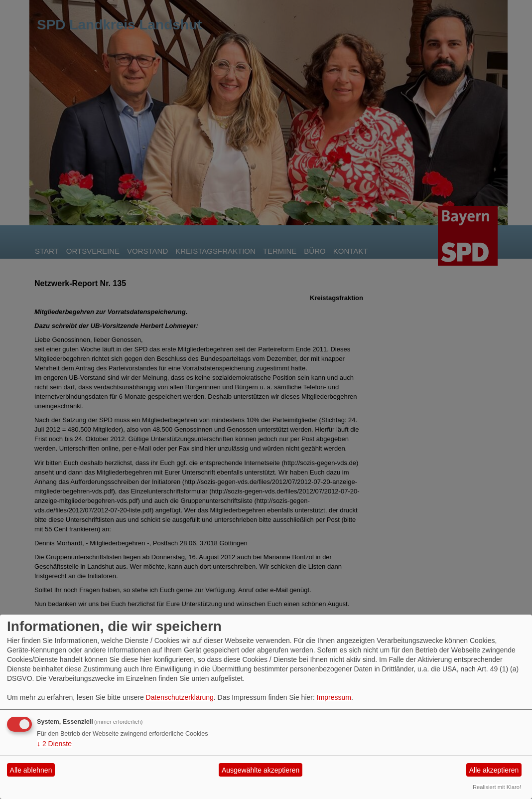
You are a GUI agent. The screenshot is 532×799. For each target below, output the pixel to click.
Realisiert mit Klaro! (497, 787)
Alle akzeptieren (494, 770)
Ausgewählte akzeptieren (261, 770)
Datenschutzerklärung (180, 697)
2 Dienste (54, 744)
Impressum (334, 697)
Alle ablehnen (31, 770)
